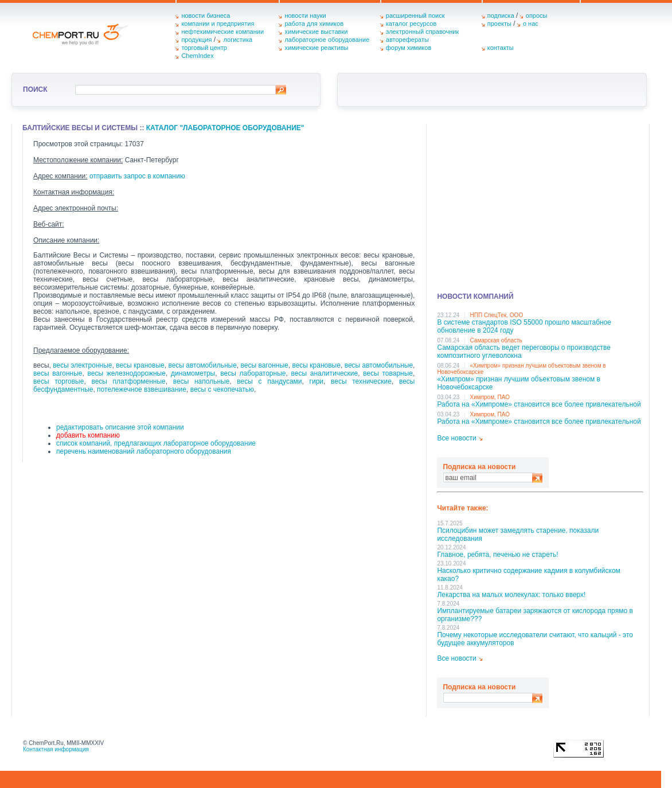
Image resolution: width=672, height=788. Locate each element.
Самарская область (496, 340)
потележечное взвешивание (142, 389)
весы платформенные (128, 381)
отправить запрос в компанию (137, 176)
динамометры (193, 373)
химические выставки (316, 32)
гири (317, 381)
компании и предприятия (218, 24)
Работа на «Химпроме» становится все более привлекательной (539, 404)
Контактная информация (56, 749)
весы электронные (82, 365)
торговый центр (204, 48)
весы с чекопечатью (222, 389)
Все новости (456, 438)
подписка (501, 15)
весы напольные (202, 381)
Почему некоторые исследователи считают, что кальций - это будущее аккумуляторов (535, 639)
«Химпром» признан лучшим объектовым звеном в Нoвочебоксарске (519, 383)
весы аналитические (325, 373)
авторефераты (407, 40)
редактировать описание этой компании (120, 427)
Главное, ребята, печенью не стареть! (497, 555)
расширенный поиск (415, 15)
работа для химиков (314, 24)
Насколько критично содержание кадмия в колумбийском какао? (528, 575)
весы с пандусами (269, 381)
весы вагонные (265, 365)
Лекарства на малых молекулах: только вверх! (511, 595)
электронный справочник (422, 32)
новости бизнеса (206, 15)
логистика (238, 40)
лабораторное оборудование (327, 40)
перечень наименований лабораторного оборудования (144, 451)
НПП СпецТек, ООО (497, 315)
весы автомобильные (202, 365)
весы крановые (140, 365)
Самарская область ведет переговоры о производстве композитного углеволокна (524, 352)
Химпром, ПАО (490, 397)
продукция (196, 40)
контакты (501, 48)
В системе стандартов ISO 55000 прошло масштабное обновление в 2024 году (524, 326)
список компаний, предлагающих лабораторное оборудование (156, 443)
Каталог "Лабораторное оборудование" (225, 128)
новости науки (305, 15)
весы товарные (388, 373)
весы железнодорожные (127, 373)
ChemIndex (197, 56)
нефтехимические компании (222, 32)
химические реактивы (316, 48)
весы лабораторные (253, 373)
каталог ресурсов (411, 24)
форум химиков (409, 48)
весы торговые (58, 381)
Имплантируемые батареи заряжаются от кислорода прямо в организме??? (535, 615)
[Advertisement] (540, 204)
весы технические (361, 381)
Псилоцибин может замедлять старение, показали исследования (518, 535)
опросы (537, 15)
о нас (531, 24)
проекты (499, 24)
